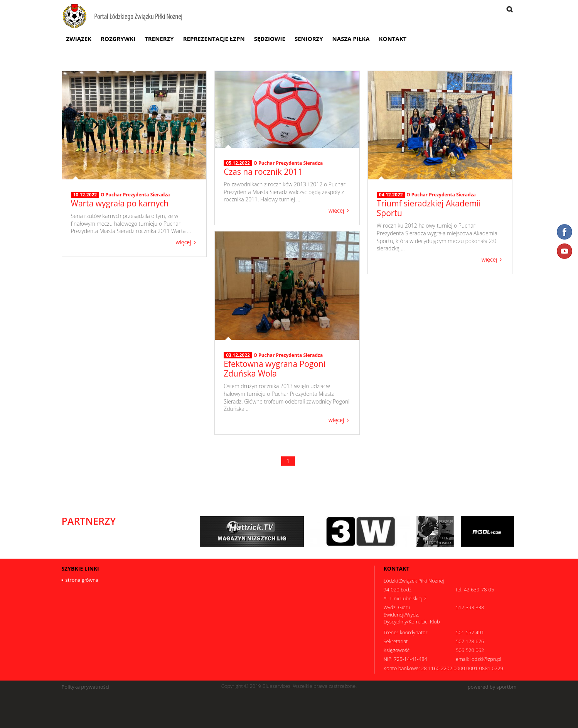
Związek (79, 39)
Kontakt (393, 39)
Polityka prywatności (86, 687)
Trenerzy (159, 39)
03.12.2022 (238, 355)
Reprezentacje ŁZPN (214, 39)
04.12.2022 (391, 195)
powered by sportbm (492, 687)
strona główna (82, 580)
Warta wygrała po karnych (120, 203)
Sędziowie (270, 39)
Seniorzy (309, 39)
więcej (183, 242)
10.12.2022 (85, 195)
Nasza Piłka (351, 39)
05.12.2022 (238, 163)
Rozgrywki (118, 39)
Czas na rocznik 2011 (263, 172)
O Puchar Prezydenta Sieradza (135, 195)
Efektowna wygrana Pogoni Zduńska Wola (275, 369)
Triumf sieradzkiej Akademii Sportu (429, 208)
